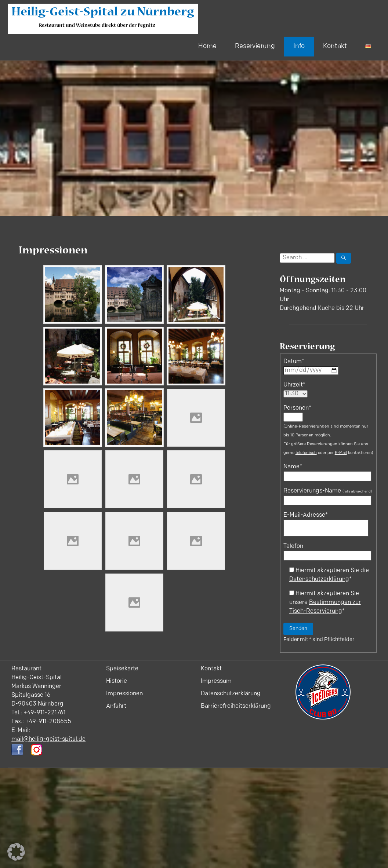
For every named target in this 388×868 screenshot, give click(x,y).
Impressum (216, 681)
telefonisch (306, 453)
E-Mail (341, 453)
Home (207, 46)
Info (299, 46)
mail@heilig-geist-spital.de (48, 739)
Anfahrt (116, 706)
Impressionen (124, 694)
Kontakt (335, 46)
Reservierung (255, 46)
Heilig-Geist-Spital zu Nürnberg (103, 13)
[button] (16, 852)
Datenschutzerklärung (319, 579)
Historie (117, 681)
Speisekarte (122, 669)
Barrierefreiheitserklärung (236, 706)
